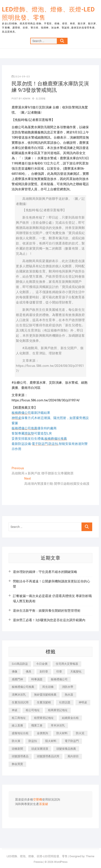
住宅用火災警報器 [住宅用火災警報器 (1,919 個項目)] (67, 664)
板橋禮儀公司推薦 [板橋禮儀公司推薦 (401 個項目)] (23, 687)
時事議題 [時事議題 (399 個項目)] (37, 679)
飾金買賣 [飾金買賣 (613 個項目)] (17, 764)
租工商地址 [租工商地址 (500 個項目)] (19, 718)
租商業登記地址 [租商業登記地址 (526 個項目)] (58, 710)
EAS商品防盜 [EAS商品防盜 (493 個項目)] (20, 664)
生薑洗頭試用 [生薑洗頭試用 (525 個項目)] (20, 702)
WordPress (61, 862)
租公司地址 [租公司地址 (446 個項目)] (33, 710)
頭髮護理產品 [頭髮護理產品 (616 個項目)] (20, 756)
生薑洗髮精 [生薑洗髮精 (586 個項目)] (44, 702)
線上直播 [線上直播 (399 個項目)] (17, 725)
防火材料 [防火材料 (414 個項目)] (62, 733)
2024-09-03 (21, 77)
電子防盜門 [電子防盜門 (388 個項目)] (72, 741)
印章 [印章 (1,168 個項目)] (59, 672)
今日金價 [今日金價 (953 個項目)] (42, 664)
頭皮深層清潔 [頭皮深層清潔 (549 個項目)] (40, 749)
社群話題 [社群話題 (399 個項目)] (65, 702)
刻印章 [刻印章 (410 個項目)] (44, 672)
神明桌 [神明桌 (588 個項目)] (83, 702)
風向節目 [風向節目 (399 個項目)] (73, 756)
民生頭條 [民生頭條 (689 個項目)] (48, 687)
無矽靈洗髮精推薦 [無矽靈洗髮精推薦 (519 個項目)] (45, 695)
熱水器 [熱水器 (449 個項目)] (69, 695)
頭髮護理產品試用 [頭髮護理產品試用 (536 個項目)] (48, 756)
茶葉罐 (44, 804)
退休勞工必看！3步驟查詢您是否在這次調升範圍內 (49, 620)
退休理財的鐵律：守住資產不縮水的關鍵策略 (45, 572)
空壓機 (38, 800)
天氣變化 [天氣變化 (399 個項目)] (76, 672)
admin (26, 99)
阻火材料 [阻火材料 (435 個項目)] (51, 741)
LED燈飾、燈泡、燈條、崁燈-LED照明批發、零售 (48, 13)
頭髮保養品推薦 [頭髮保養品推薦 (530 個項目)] (66, 749)
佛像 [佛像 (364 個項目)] (15, 672)
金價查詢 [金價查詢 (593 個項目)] (42, 733)
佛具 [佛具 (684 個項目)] (29, 672)
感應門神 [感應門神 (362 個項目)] (17, 679)
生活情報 (41, 99)
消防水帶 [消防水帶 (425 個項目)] (68, 687)
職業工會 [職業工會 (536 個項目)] (37, 725)
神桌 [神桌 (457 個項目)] (15, 710)
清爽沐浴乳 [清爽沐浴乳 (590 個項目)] (19, 695)
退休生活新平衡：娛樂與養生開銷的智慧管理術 (47, 611)
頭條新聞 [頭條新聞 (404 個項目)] (17, 749)
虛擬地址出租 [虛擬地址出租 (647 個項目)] (20, 733)
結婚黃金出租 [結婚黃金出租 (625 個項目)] (70, 718)
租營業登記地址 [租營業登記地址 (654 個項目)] (44, 718)
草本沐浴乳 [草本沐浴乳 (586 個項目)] (58, 725)
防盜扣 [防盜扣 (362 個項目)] (33, 741)
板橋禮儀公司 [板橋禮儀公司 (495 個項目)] (59, 679)
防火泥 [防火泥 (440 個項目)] (80, 733)
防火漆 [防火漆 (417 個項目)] (16, 741)
